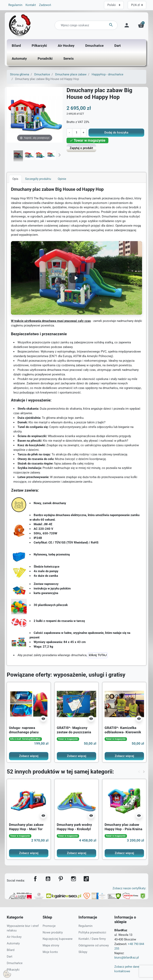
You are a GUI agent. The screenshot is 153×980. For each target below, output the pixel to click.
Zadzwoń (45, 5)
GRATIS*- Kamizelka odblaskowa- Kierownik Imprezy (123, 732)
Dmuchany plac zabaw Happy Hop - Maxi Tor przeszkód (26, 829)
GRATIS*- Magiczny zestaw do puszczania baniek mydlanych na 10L (76, 732)
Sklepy (83, 952)
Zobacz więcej (29, 756)
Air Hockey (14, 937)
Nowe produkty (53, 932)
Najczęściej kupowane (58, 939)
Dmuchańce (42, 74)
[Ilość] (76, 132)
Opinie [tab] (62, 179)
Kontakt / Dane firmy (92, 939)
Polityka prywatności (92, 932)
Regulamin (15, 5)
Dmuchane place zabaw (71, 74)
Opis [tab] (15, 179)
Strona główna (20, 74)
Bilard (11, 950)
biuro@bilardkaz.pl (127, 958)
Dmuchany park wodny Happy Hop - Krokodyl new (74, 829)
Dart (10, 957)
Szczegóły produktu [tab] (38, 179)
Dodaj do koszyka (116, 132)
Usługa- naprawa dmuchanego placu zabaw (24, 732)
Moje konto (50, 952)
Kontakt (31, 5)
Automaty (13, 943)
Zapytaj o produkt (81, 148)
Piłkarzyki (13, 970)
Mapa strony (51, 945)
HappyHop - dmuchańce (107, 74)
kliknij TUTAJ (98, 655)
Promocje (49, 926)
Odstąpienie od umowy (94, 945)
